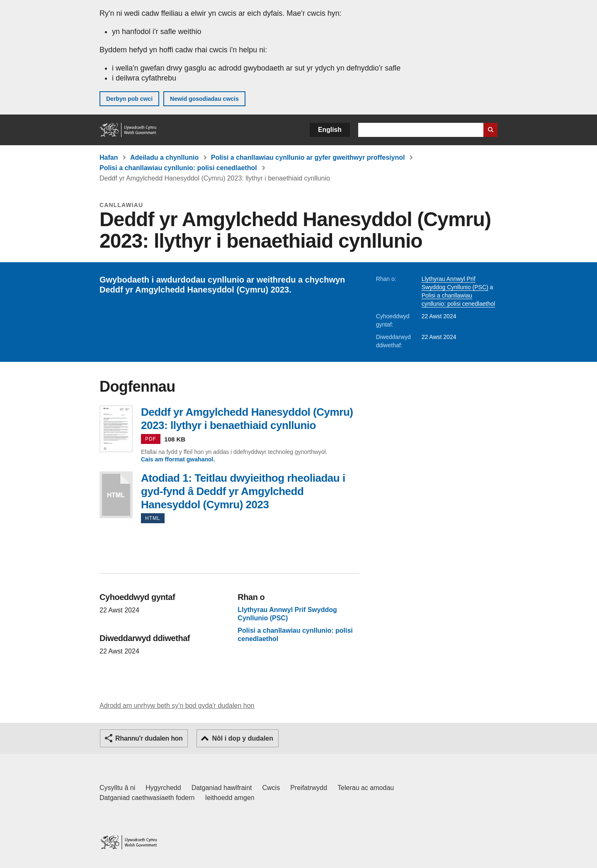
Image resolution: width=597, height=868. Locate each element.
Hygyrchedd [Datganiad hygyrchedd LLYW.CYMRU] (163, 788)
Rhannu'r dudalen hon (149, 738)
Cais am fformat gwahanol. (178, 459)
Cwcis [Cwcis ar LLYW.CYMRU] (271, 788)
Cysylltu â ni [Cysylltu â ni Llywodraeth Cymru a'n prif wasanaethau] (117, 788)
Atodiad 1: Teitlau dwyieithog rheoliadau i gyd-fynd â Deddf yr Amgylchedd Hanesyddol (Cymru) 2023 (116, 495)
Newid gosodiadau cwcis (204, 99)
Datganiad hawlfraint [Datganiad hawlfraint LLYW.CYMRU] (222, 788)
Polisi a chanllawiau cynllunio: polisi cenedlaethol (178, 168)
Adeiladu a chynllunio (164, 157)
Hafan (109, 157)
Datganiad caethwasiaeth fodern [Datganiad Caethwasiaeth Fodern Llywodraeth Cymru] (147, 798)
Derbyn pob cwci (129, 99)
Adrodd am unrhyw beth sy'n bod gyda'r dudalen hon (177, 706)
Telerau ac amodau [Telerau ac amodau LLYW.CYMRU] (366, 788)
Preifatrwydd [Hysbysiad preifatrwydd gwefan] (309, 788)
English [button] (330, 130)
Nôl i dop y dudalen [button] (243, 738)
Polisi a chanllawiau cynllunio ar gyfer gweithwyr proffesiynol (308, 157)
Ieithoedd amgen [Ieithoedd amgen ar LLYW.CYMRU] (230, 798)
